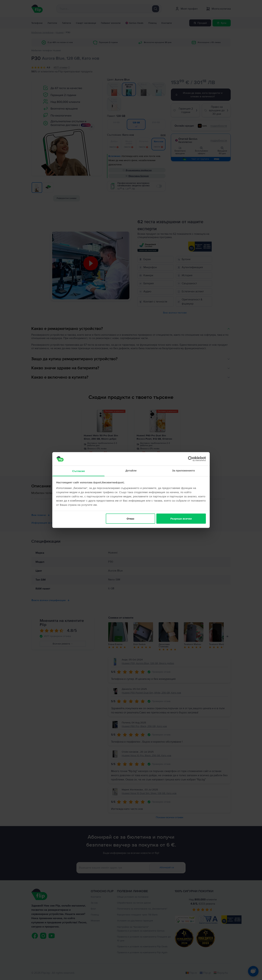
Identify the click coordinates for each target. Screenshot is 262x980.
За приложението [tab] (184, 470)
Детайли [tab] (131, 470)
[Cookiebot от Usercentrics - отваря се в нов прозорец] (191, 459)
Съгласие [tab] (79, 471)
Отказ (130, 519)
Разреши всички (181, 519)
